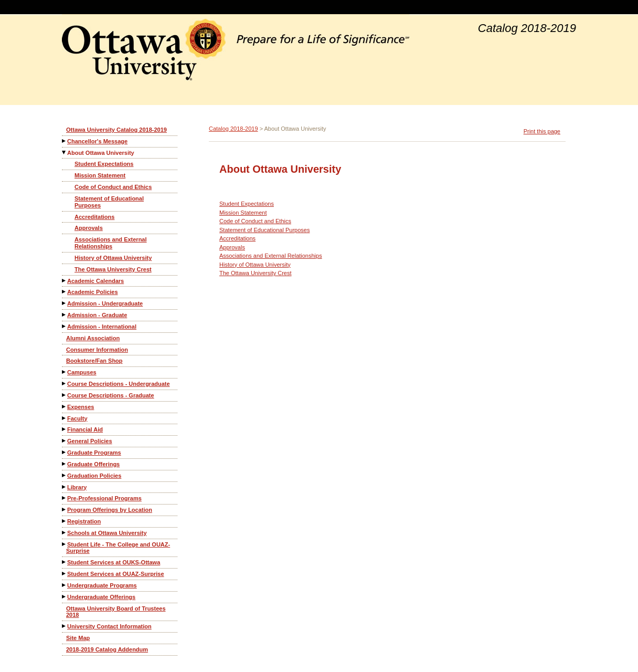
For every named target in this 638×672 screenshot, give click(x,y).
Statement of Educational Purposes (109, 202)
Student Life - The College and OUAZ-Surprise (118, 548)
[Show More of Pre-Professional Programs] (65, 498)
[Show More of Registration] (65, 521)
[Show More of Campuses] (65, 372)
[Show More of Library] (65, 487)
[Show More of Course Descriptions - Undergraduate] (65, 384)
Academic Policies (93, 292)
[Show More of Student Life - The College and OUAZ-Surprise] (65, 544)
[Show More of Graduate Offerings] (65, 464)
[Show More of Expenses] (65, 407)
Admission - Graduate (97, 315)
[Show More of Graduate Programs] (65, 452)
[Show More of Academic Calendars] (65, 281)
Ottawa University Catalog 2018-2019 (116, 130)
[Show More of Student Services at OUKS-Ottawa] (65, 562)
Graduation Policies (94, 476)
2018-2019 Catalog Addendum (107, 649)
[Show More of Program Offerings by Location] (65, 510)
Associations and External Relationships (111, 243)
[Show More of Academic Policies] (65, 292)
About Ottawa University (101, 153)
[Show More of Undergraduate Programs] (65, 585)
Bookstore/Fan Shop (94, 361)
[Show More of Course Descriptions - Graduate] (65, 395)
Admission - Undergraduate (105, 303)
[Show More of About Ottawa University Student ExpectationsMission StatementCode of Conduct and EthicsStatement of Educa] (65, 153)
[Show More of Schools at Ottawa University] (65, 533)
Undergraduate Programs (102, 585)
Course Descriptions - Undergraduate (119, 384)
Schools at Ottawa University (107, 533)
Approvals (89, 228)
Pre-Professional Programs (104, 498)
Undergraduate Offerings (101, 597)
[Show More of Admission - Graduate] (65, 315)
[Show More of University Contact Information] (65, 626)
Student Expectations (104, 164)
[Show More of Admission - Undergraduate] (65, 303)
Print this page (542, 131)
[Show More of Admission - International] (65, 326)
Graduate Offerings (93, 464)
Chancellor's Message (97, 141)
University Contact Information (109, 626)
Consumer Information (97, 350)
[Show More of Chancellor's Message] (65, 141)
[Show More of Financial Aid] (65, 429)
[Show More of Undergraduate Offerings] (65, 597)
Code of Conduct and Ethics (113, 187)
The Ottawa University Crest (113, 269)
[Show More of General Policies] (65, 441)
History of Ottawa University (113, 258)
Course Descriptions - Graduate (111, 395)
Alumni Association (93, 338)
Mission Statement (100, 175)
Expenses (81, 407)
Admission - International (102, 327)
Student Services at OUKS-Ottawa (114, 562)
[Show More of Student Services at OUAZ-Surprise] (65, 574)
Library (77, 487)
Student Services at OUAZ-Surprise (116, 574)
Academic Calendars (95, 281)
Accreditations (94, 217)
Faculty (77, 418)
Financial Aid (85, 429)
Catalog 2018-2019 (233, 129)
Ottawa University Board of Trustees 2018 (116, 612)
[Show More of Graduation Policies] (65, 475)
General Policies (90, 441)
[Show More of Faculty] (65, 418)
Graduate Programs (94, 453)
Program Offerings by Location (110, 510)
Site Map (78, 638)
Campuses (82, 372)
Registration (84, 521)
